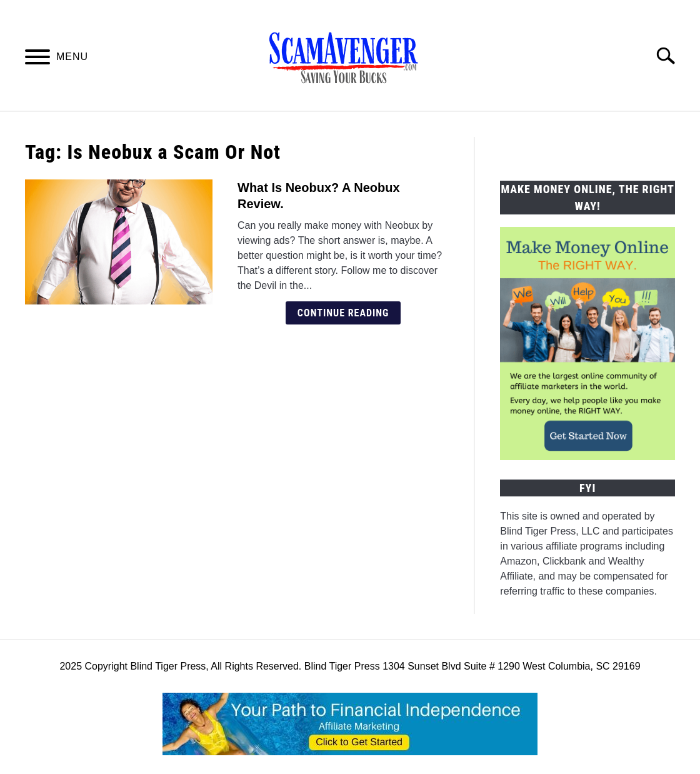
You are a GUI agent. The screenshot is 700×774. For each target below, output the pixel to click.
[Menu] (37, 59)
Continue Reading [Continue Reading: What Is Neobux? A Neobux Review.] (343, 313)
